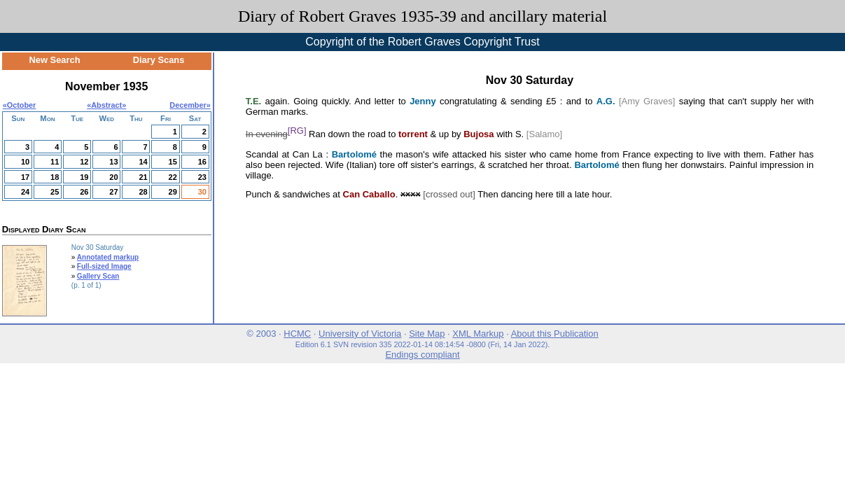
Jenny (423, 101)
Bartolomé (354, 154)
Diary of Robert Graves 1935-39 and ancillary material (422, 16)
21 (143, 177)
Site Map (427, 334)
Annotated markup (108, 257)
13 (113, 162)
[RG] (297, 131)
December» (190, 105)
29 (173, 192)
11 (55, 162)
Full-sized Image (104, 266)
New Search (55, 60)
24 (25, 192)
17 (25, 177)
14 (143, 162)
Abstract (106, 105)
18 (55, 177)
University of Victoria (360, 334)
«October (20, 105)
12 (84, 162)
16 (202, 162)
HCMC (297, 334)
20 (113, 177)
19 (84, 177)
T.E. (253, 101)
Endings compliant (422, 355)
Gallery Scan (98, 276)
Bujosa (479, 135)
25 (55, 192)
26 (84, 192)
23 (202, 177)
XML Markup (478, 334)
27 (113, 192)
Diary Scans (159, 60)
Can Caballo (369, 194)
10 (25, 162)
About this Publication (555, 334)
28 (143, 192)
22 (173, 177)
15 (173, 162)
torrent (413, 135)
